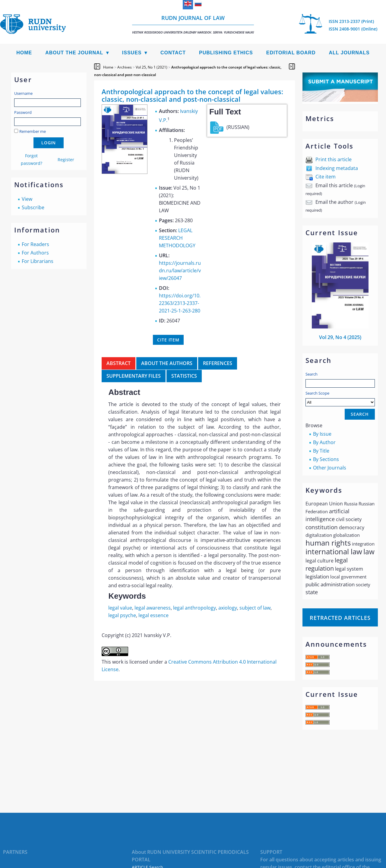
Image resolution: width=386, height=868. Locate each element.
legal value (120, 608)
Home (24, 53)
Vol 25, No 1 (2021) (152, 67)
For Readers (35, 244)
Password (23, 112)
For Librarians (38, 261)
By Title (321, 451)
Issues (132, 53)
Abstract (119, 363)
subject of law (255, 608)
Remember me (33, 131)
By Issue (322, 434)
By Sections (326, 459)
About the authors (167, 363)
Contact (173, 53)
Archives (125, 67)
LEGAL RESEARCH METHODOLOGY (177, 238)
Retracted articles (340, 618)
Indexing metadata (337, 168)
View (27, 199)
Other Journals (330, 468)
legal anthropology (195, 608)
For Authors (35, 253)
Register (66, 160)
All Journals (349, 53)
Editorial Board (291, 53)
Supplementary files (134, 376)
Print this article (334, 159)
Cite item (326, 177)
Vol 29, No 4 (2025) (340, 337)
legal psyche (122, 615)
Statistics (184, 376)
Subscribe (33, 207)
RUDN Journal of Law (193, 24)
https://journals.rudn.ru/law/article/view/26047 (180, 271)
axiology (228, 608)
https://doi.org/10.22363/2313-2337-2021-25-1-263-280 (180, 303)
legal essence (153, 615)
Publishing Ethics (226, 53)
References (218, 363)
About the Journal (74, 53)
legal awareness (153, 608)
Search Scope (340, 398)
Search (312, 374)
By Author (324, 442)
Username (23, 93)
